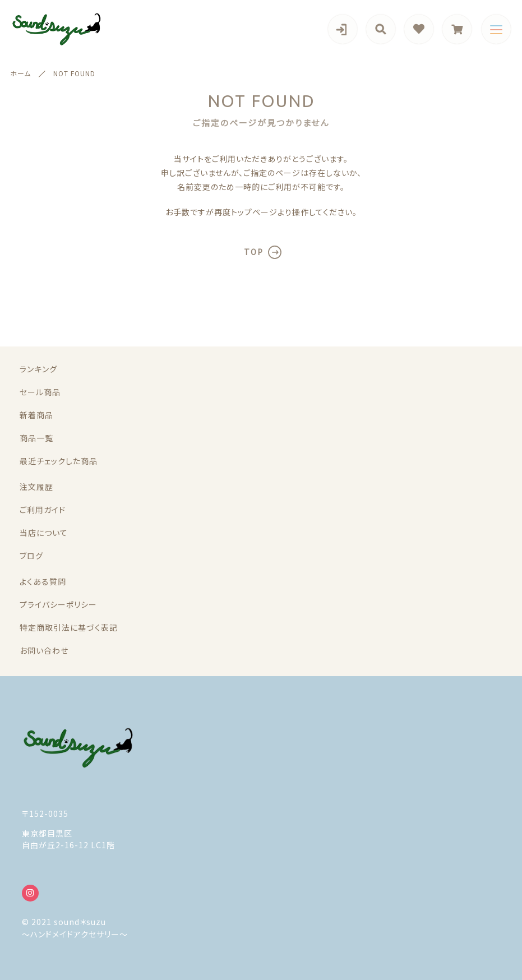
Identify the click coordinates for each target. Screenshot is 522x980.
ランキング (38, 369)
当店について (44, 533)
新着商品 (36, 415)
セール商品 (40, 392)
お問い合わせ (44, 650)
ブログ (31, 556)
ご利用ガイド (43, 510)
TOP (254, 252)
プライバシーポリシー (58, 604)
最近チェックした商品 (59, 461)
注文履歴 (36, 487)
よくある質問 (43, 581)
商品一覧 (36, 438)
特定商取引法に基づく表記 (69, 627)
